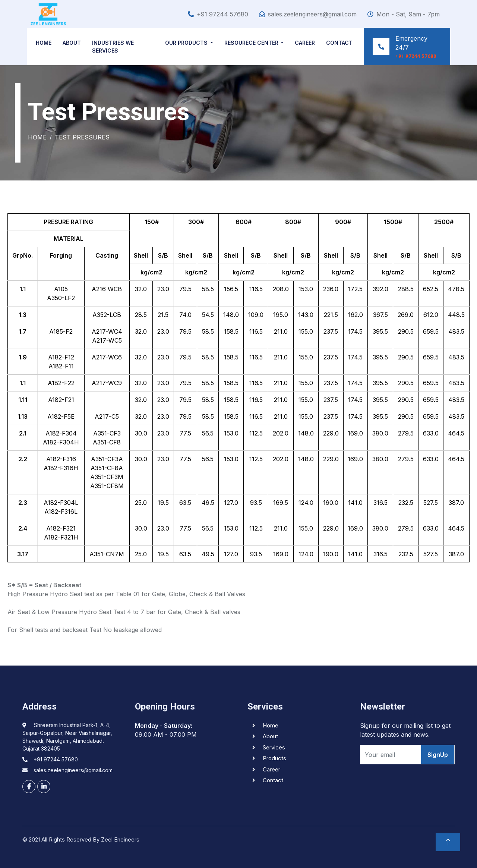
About (73, 43)
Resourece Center (250, 43)
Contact (339, 43)
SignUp (438, 755)
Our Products (186, 43)
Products (274, 758)
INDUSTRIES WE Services (114, 47)
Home (45, 43)
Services (274, 747)
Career (304, 43)
